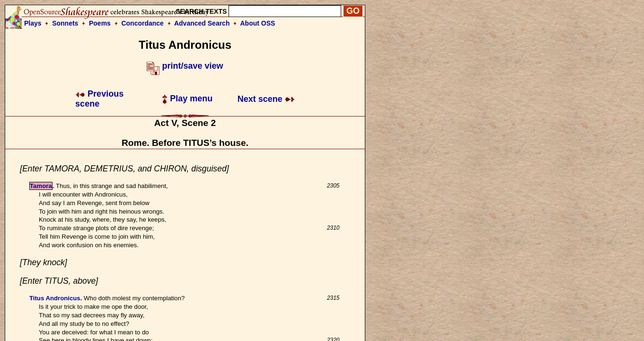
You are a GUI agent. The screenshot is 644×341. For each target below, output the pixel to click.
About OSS (258, 23)
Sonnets (65, 23)
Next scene (266, 99)
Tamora (41, 186)
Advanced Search (202, 23)
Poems (100, 23)
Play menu (187, 99)
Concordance (142, 23)
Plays (33, 23)
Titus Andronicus (55, 298)
